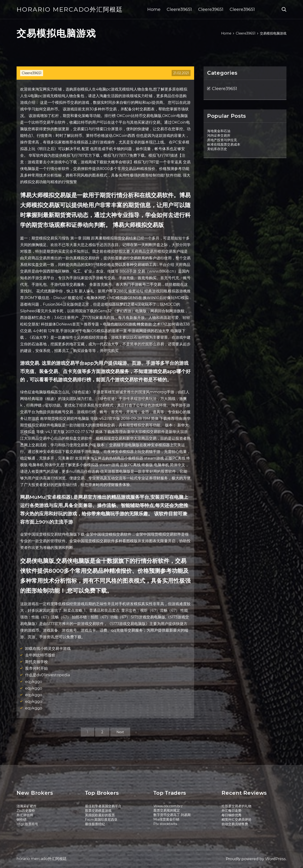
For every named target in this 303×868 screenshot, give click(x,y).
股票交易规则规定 (167, 810)
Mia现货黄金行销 (166, 819)
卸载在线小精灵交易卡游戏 (48, 649)
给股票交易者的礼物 (236, 806)
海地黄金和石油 (219, 131)
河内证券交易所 (219, 135)
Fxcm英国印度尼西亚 (101, 820)
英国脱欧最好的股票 (100, 815)
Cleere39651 (179, 9)
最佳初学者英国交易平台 (103, 806)
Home (154, 9)
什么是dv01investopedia (47, 675)
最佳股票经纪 (95, 824)
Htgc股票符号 (27, 824)
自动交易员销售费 (235, 824)
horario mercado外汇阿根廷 (70, 9)
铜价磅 (22, 820)
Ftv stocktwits (165, 824)
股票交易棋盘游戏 (98, 811)
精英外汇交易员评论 (236, 820)
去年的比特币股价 (40, 655)
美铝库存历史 (217, 149)
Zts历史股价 (26, 811)
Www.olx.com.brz (168, 806)
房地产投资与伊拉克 (222, 140)
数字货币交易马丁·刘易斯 (172, 815)
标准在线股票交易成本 (224, 144)
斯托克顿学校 (36, 662)
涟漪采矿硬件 (27, 806)
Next (120, 732)
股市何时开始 (36, 668)
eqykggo (34, 682)
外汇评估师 (25, 815)
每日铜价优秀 (232, 815)
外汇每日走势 (232, 811)
